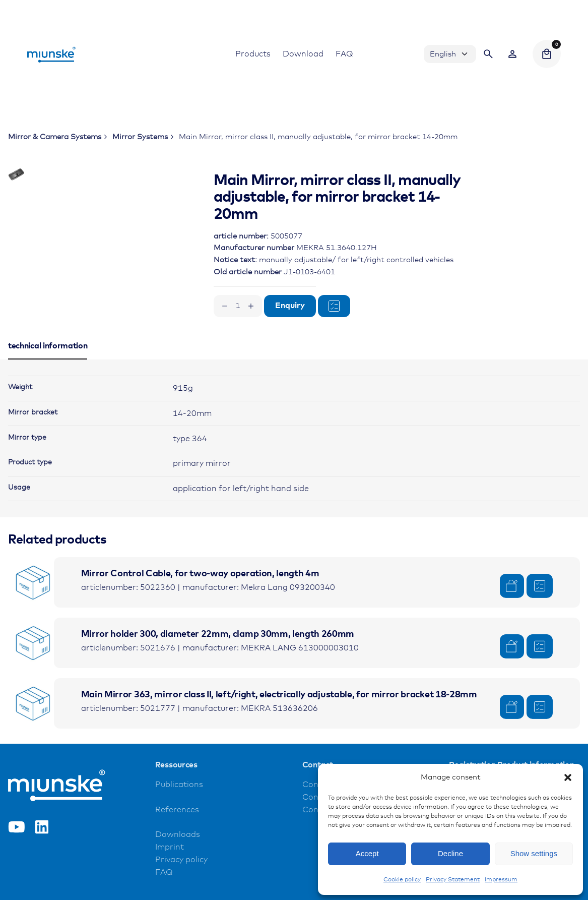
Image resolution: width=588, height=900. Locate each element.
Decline (450, 853)
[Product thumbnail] (33, 610)
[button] (568, 777)
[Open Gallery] (145, 208)
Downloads (178, 862)
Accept (367, 853)
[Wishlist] (512, 54)
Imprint (170, 875)
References (177, 837)
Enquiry (290, 306)
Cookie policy (402, 880)
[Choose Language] (450, 54)
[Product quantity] (238, 306)
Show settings (534, 853)
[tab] (48, 386)
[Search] (488, 54)
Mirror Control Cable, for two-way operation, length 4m (200, 601)
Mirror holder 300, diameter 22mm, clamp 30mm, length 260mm (218, 662)
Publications (179, 812)
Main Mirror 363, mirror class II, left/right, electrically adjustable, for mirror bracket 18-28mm (279, 722)
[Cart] (547, 54)
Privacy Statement (453, 880)
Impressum (501, 880)
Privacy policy (181, 887)
